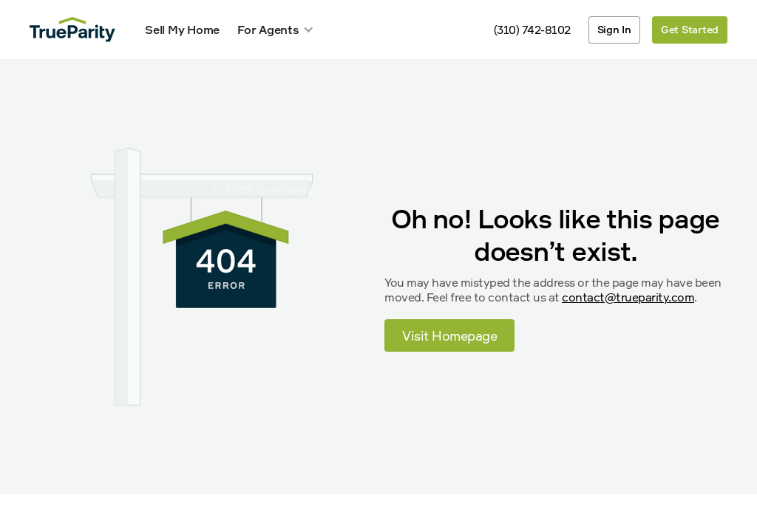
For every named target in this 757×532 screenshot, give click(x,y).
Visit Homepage (449, 335)
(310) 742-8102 (532, 30)
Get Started (690, 29)
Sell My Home (182, 30)
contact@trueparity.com (628, 297)
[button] (276, 30)
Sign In (614, 29)
